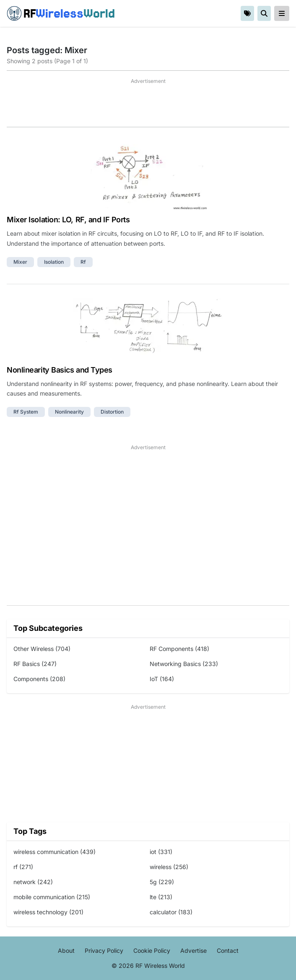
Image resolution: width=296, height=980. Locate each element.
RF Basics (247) (35, 664)
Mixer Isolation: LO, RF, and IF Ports (68, 220)
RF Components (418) (179, 649)
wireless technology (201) (48, 912)
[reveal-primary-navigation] (282, 13)
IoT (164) (162, 679)
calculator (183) (171, 912)
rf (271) (23, 867)
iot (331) (161, 852)
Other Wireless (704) (42, 649)
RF (61, 13)
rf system (26, 412)
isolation (54, 262)
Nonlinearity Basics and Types (60, 370)
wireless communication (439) (55, 852)
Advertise (193, 950)
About (66, 950)
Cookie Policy (152, 950)
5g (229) (162, 882)
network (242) (33, 882)
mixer (20, 262)
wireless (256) (169, 867)
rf (83, 262)
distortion (112, 412)
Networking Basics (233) (184, 664)
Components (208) (39, 679)
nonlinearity (69, 412)
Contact (228, 950)
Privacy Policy (104, 950)
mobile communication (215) (52, 897)
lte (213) (161, 897)
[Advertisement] (148, 106)
